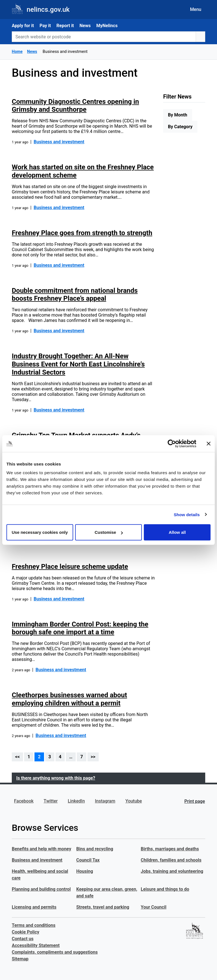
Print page (195, 801)
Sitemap (20, 959)
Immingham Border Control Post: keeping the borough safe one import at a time (80, 628)
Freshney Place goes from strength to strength (82, 233)
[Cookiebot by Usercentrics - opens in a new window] (172, 443)
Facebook (24, 801)
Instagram (105, 801)
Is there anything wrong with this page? (56, 778)
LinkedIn (76, 801)
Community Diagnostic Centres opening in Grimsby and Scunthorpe (75, 106)
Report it (65, 26)
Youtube (134, 801)
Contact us (23, 939)
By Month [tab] (178, 115)
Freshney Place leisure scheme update (70, 567)
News (85, 26)
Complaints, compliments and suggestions (55, 952)
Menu (196, 9)
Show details (187, 514)
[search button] (200, 37)
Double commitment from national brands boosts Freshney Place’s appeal (75, 295)
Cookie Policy (26, 932)
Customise (109, 532)
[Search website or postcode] (104, 37)
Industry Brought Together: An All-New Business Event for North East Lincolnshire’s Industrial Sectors (78, 364)
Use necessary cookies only (40, 532)
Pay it (45, 26)
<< (17, 757)
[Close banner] (209, 443)
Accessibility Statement (36, 945)
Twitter (51, 801)
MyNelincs (107, 26)
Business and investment (59, 142)
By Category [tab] (180, 127)
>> (93, 757)
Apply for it (23, 26)
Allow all (177, 532)
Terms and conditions (34, 925)
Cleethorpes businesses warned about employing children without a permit (69, 699)
